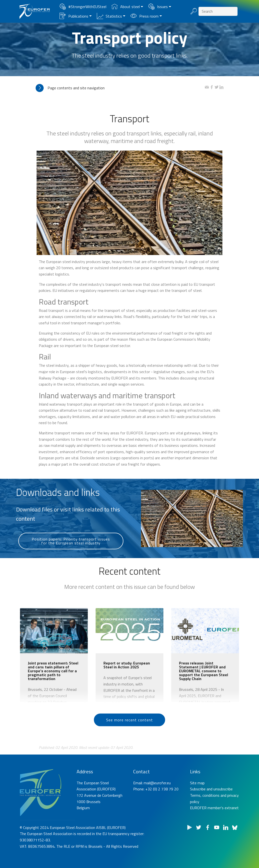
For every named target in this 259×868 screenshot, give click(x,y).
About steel (126, 7)
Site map (197, 809)
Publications (74, 16)
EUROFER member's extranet (214, 834)
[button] (120, 88)
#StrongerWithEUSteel (83, 7)
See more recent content (129, 731)
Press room (144, 16)
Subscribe (198, 816)
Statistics (109, 16)
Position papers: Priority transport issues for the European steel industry (71, 555)
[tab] (120, 88)
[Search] (218, 11)
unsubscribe (223, 816)
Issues (158, 7)
